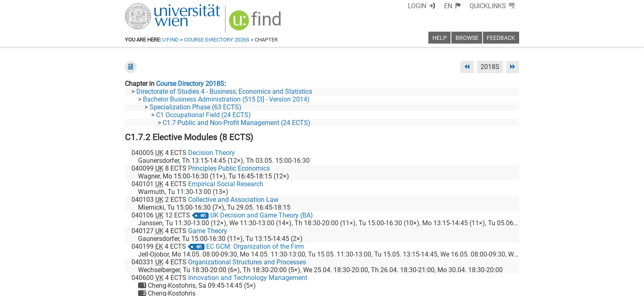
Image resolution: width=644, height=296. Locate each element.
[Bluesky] (453, 262)
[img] (256, 23)
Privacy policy (446, 287)
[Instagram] (506, 262)
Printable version (495, 287)
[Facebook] (427, 262)
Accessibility (402, 287)
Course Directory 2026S (217, 40)
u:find (170, 40)
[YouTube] (480, 262)
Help (440, 38)
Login (417, 6)
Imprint (369, 287)
